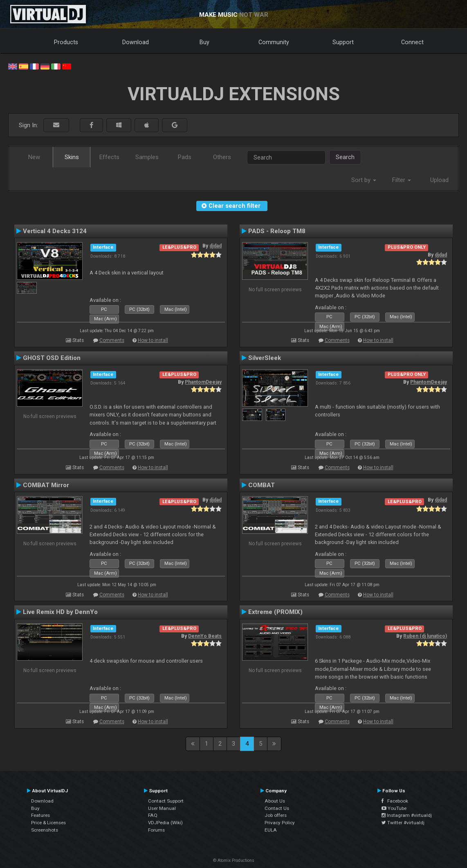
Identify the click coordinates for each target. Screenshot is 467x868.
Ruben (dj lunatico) (425, 636)
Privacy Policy (280, 823)
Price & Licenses (48, 823)
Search (345, 157)
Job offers (276, 815)
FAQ (153, 815)
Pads (185, 157)
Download (136, 42)
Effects (109, 157)
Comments (112, 340)
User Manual (162, 808)
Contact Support (166, 801)
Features (40, 815)
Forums (156, 830)
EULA (271, 830)
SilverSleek (265, 358)
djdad (216, 246)
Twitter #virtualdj (403, 823)
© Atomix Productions (234, 860)
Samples (147, 157)
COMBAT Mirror (46, 485)
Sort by (364, 180)
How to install (153, 340)
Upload (439, 180)
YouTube (394, 808)
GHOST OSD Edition (52, 358)
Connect (412, 42)
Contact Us (277, 808)
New (34, 157)
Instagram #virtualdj (407, 815)
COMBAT (262, 485)
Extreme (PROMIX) (275, 612)
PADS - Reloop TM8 (277, 231)
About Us (275, 801)
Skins (72, 157)
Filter (402, 180)
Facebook (395, 801)
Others (222, 157)
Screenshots (45, 830)
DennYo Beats (205, 636)
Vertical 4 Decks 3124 (55, 231)
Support (343, 42)
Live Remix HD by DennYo (60, 612)
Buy (204, 42)
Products (66, 42)
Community (274, 42)
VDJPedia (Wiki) (165, 823)
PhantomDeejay (203, 382)
